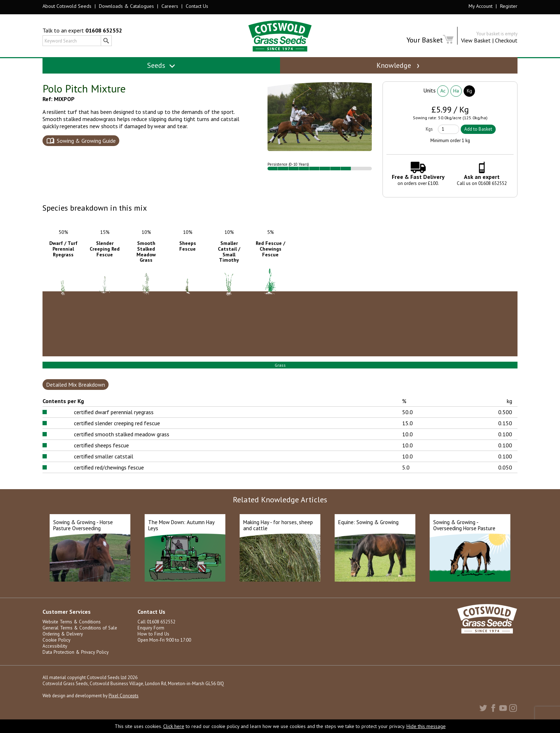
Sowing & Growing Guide (86, 149)
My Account (481, 6)
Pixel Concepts (124, 704)
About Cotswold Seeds (67, 6)
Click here (174, 726)
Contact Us (197, 6)
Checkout (506, 40)
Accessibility (55, 654)
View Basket (476, 40)
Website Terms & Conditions (71, 630)
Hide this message (426, 726)
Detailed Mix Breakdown (76, 393)
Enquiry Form (151, 636)
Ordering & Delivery (62, 642)
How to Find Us (152, 642)
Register (509, 6)
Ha (456, 99)
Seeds (161, 65)
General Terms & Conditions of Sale (79, 636)
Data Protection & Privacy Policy (75, 660)
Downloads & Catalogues (126, 6)
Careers (170, 6)
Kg (469, 99)
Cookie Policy (56, 648)
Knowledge (399, 65)
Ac (443, 99)
